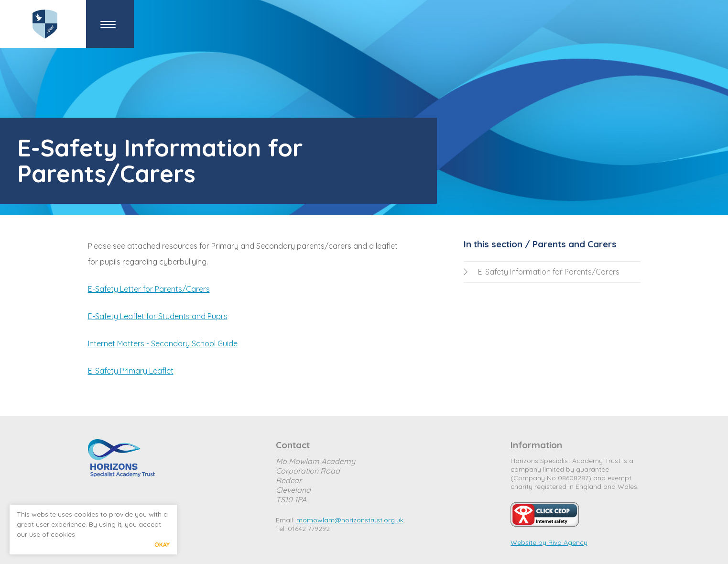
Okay (162, 545)
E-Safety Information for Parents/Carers (542, 272)
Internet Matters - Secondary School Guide (163, 343)
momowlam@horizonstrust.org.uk (350, 520)
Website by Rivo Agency (549, 542)
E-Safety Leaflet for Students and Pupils (158, 316)
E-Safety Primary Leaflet (131, 371)
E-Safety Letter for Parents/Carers (149, 289)
